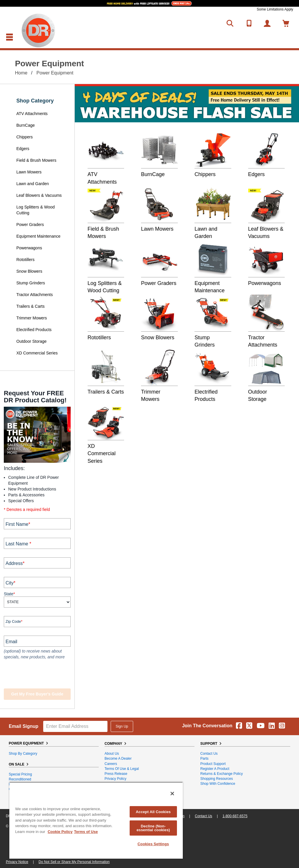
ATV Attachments (32, 114)
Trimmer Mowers (32, 318)
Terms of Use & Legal (122, 769)
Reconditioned (20, 779)
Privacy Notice (17, 862)
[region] (96, 820)
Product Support (213, 764)
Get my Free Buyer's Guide (37, 694)
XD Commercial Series (37, 353)
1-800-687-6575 (235, 816)
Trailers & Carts (31, 306)
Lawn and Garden (33, 184)
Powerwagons (29, 248)
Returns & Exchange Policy (221, 774)
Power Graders (30, 225)
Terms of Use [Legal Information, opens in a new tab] (86, 832)
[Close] (172, 794)
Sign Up (122, 726)
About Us (112, 754)
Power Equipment (55, 73)
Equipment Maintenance (38, 236)
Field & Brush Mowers (37, 160)
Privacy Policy (115, 779)
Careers (111, 764)
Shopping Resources (217, 779)
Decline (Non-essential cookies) (153, 828)
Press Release (116, 774)
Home (21, 73)
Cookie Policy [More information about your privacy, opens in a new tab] (60, 832)
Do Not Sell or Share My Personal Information (74, 862)
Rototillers (25, 260)
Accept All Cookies (153, 812)
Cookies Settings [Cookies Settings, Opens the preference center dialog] (153, 844)
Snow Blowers (29, 271)
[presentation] (39, 675)
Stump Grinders (31, 283)
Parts (204, 759)
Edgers (23, 149)
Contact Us (209, 754)
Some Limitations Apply (275, 9)
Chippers (25, 137)
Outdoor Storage (32, 341)
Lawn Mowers (29, 172)
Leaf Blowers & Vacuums (39, 195)
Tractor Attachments (35, 295)
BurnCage (26, 125)
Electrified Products (34, 330)
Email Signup (24, 726)
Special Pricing (20, 774)
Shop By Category (23, 754)
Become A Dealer (118, 759)
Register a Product (215, 769)
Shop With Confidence (218, 784)
